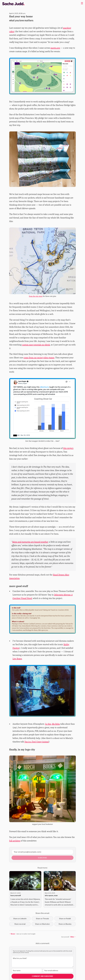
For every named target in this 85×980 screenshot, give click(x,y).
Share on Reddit (65, 919)
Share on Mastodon (42, 924)
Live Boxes (17, 659)
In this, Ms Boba (52, 724)
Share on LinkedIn (20, 919)
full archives (15, 841)
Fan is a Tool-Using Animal (37, 742)
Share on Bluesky (65, 924)
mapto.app (55, 48)
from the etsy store (36, 296)
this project (68, 448)
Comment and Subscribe (42, 976)
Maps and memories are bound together (30, 542)
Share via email (20, 924)
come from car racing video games (39, 358)
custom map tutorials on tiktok (36, 345)
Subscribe (42, 858)
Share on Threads (42, 919)
